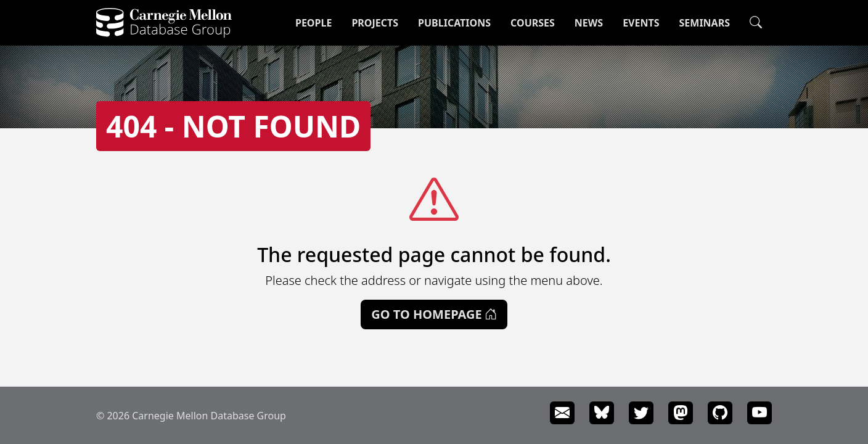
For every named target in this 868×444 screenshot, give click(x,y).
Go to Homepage (434, 314)
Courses (533, 23)
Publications (454, 23)
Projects (375, 23)
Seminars (705, 23)
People (313, 23)
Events (641, 23)
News (589, 23)
